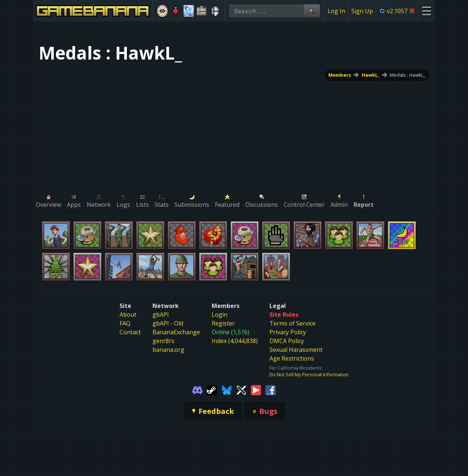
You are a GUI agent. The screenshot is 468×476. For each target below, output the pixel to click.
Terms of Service (292, 323)
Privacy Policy (288, 332)
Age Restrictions (292, 358)
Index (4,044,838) (235, 341)
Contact (130, 332)
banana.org (168, 350)
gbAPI (161, 315)
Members (340, 75)
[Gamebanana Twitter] (241, 389)
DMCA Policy (287, 341)
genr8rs (163, 341)
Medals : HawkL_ (408, 75)
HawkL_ (371, 75)
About (128, 315)
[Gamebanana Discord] (197, 389)
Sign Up (362, 11)
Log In (336, 11)
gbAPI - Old (168, 323)
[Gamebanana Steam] (212, 389)
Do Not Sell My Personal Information (309, 374)
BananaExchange (176, 332)
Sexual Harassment (296, 350)
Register (223, 323)
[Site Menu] (427, 11)
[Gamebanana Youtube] (256, 389)
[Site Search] (312, 11)
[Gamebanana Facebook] (271, 389)
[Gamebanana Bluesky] (227, 389)
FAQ (125, 323)
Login (220, 315)
